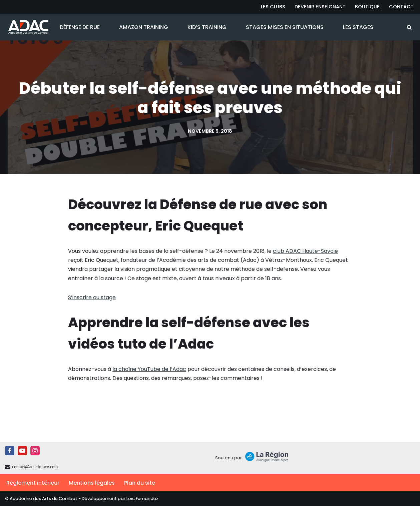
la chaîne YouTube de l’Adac (149, 369)
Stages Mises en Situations (285, 27)
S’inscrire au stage (92, 297)
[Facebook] (10, 451)
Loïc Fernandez (142, 498)
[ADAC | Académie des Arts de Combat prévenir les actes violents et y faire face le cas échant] (27, 27)
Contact (401, 7)
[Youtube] (22, 451)
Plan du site (140, 483)
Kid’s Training (207, 27)
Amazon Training (144, 27)
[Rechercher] (409, 27)
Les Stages (358, 27)
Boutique (367, 7)
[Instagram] (35, 451)
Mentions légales (92, 483)
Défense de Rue (80, 27)
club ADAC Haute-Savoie (305, 251)
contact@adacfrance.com (35, 467)
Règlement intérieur (33, 483)
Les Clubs (273, 7)
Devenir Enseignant (320, 7)
